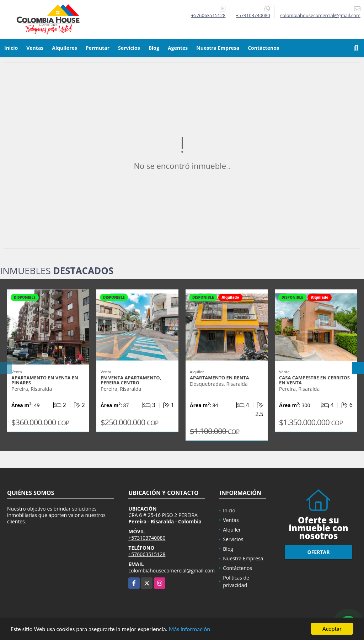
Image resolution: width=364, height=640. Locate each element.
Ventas (35, 48)
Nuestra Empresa (218, 48)
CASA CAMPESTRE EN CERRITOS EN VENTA (314, 380)
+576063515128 (208, 15)
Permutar (98, 48)
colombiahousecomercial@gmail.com (172, 570)
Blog (154, 48)
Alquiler (232, 530)
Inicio (11, 48)
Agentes (178, 48)
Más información (189, 629)
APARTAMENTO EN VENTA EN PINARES (45, 380)
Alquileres (64, 48)
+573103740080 (253, 15)
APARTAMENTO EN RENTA (220, 378)
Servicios (129, 48)
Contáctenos (263, 48)
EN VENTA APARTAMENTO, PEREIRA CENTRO (131, 380)
